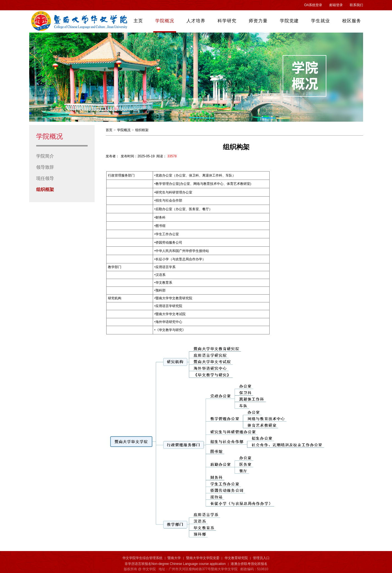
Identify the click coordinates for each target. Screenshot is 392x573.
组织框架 (45, 189)
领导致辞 (45, 167)
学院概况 (124, 130)
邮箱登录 (336, 5)
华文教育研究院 (236, 558)
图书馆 (160, 226)
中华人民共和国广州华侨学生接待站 (182, 251)
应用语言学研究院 (168, 306)
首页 (109, 130)
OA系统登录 (313, 5)
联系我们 (356, 5)
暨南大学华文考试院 (170, 314)
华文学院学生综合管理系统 (142, 558)
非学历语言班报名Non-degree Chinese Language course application (175, 564)
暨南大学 (174, 558)
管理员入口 (261, 558)
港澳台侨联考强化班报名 (249, 564)
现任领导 (45, 178)
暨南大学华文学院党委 (203, 558)
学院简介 (45, 156)
